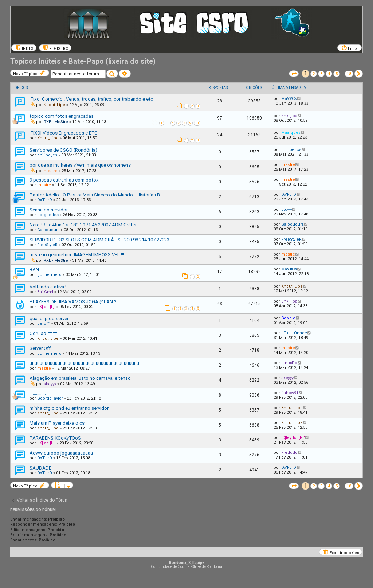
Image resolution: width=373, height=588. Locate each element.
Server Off (40, 348)
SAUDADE (40, 468)
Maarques (291, 133)
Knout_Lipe (54, 105)
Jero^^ (44, 324)
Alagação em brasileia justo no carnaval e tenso (80, 378)
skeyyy (50, 384)
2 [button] (314, 74)
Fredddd (289, 453)
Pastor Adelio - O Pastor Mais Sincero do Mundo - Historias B (95, 195)
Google (288, 318)
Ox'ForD (45, 200)
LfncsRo (289, 363)
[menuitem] (24, 48)
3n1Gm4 (45, 292)
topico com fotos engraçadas (62, 116)
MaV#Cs (289, 99)
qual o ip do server (49, 318)
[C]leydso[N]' (293, 438)
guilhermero (49, 275)
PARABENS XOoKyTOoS (55, 438)
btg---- (286, 209)
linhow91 (290, 393)
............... (38, 393)
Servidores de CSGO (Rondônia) (63, 150)
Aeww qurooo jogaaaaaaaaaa (61, 453)
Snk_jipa (289, 116)
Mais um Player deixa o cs (57, 423)
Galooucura (48, 230)
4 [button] (329, 74)
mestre (51, 171)
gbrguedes (48, 215)
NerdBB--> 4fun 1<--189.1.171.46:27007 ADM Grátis (83, 225)
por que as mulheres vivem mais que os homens (80, 165)
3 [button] (321, 74)
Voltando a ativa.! (48, 287)
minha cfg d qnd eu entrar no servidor (69, 408)
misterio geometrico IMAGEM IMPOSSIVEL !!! (77, 255)
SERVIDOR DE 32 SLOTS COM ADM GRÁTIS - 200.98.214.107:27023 (99, 240)
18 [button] (349, 74)
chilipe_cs (47, 155)
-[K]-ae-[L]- (46, 307)
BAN (34, 270)
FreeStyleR (47, 245)
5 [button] (337, 74)
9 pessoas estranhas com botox (64, 180)
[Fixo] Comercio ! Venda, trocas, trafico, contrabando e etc (91, 99)
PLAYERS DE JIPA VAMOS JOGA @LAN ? (73, 302)
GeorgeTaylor (50, 398)
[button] (294, 74)
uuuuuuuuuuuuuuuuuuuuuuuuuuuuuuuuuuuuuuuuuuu (84, 363)
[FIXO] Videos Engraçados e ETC (64, 133)
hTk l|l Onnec (294, 333)
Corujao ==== (44, 333)
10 (197, 123)
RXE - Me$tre (56, 122)
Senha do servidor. (49, 210)
